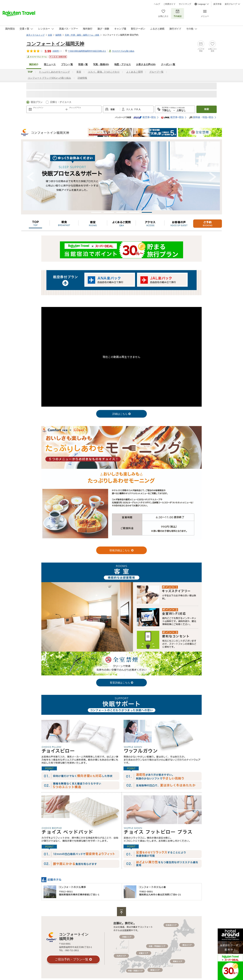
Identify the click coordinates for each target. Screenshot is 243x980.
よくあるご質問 (134, 72)
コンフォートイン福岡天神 (55, 44)
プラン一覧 (67, 64)
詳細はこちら (120, 414)
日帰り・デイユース (61, 102)
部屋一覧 (83, 64)
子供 (136, 109)
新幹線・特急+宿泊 (201, 117)
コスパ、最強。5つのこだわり (104, 72)
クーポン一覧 (168, 64)
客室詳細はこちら (120, 683)
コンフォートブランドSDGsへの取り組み (49, 78)
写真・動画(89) (101, 64)
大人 (129, 109)
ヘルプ (157, 4)
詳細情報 (82, 78)
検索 (207, 109)
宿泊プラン (37, 102)
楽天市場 (217, 4)
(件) (57, 51)
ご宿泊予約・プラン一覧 (72, 959)
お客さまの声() (146, 64)
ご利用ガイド (169, 4)
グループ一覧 (156, 72)
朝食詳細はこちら (120, 550)
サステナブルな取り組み (123, 51)
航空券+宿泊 (144, 117)
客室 (79, 72)
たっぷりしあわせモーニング (55, 72)
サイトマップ (185, 4)
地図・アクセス (123, 64)
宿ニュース (50, 64)
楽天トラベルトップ (35, 35)
